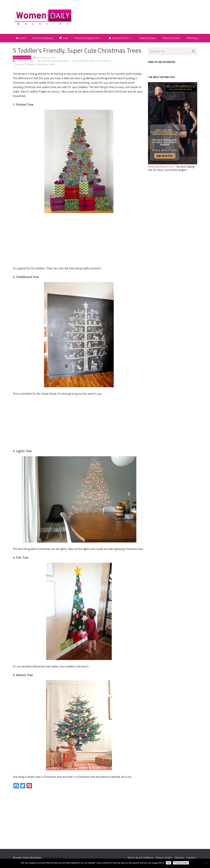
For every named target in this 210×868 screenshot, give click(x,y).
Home (21, 39)
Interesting (194, 39)
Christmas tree (26, 62)
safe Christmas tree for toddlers (91, 62)
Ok (169, 863)
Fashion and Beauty (43, 39)
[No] (206, 863)
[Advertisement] (79, 242)
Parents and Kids (173, 39)
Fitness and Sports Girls (88, 39)
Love (64, 39)
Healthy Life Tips (120, 39)
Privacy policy (181, 863)
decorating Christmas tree (53, 62)
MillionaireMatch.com (161, 168)
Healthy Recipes (149, 39)
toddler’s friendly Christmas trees (35, 66)
